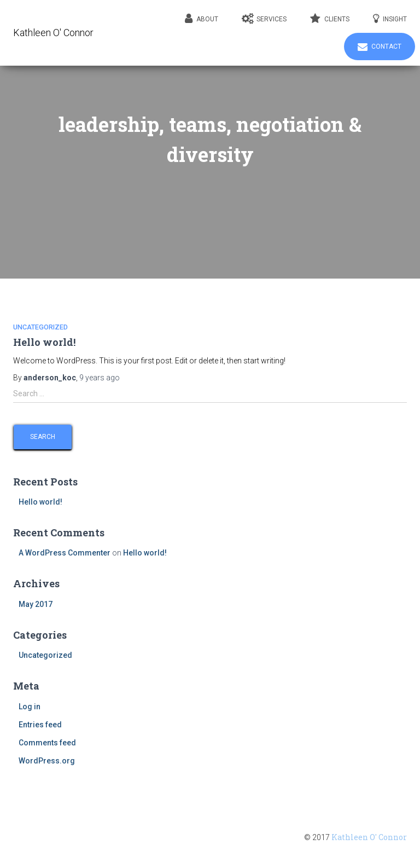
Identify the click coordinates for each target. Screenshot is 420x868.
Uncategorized (40, 327)
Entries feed (40, 725)
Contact (380, 47)
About (202, 19)
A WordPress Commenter (65, 553)
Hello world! (44, 342)
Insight (390, 19)
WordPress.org (47, 761)
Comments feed (47, 743)
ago (100, 378)
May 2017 (36, 604)
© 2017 (355, 837)
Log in (30, 707)
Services (264, 19)
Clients (330, 19)
